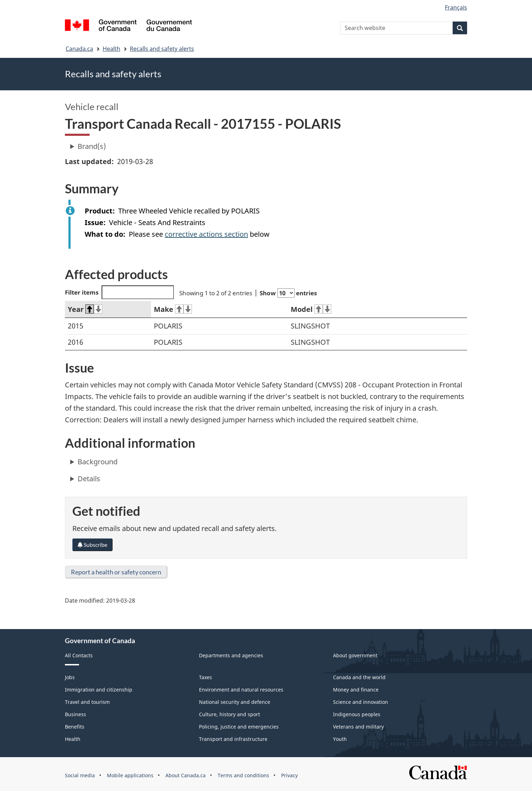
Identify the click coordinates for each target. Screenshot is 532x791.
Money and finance (356, 690)
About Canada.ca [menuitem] (186, 775)
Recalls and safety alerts (162, 49)
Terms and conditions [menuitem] (243, 775)
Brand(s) (92, 146)
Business (75, 714)
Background (98, 462)
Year (85, 309)
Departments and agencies (231, 655)
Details (89, 479)
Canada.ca (79, 49)
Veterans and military (358, 727)
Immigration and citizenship (99, 690)
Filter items (119, 292)
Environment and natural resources (241, 690)
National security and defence (235, 702)
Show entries (288, 293)
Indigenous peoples (357, 714)
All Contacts (79, 655)
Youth (340, 739)
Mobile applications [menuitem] (130, 775)
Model (311, 309)
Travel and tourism (87, 702)
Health (111, 49)
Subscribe (92, 545)
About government (355, 655)
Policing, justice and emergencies (239, 727)
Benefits (75, 727)
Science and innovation (361, 702)
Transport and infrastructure (233, 739)
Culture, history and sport (229, 714)
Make (173, 309)
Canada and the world (359, 677)
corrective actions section (206, 234)
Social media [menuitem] (80, 775)
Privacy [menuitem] (289, 775)
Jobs (70, 677)
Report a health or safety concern (116, 572)
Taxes (205, 677)
